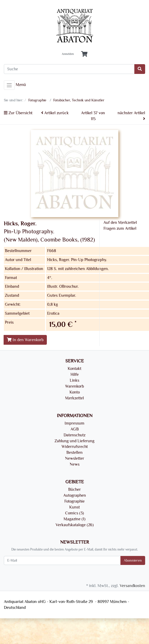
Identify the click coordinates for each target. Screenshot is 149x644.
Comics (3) (74, 513)
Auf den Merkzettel (120, 223)
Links (74, 380)
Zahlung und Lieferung (74, 441)
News (75, 464)
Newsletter (75, 458)
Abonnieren (133, 560)
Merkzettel (74, 398)
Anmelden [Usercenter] (68, 54)
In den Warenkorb (25, 340)
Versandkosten (132, 586)
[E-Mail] (62, 560)
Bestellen (74, 453)
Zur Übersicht (18, 113)
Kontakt (74, 369)
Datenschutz (74, 435)
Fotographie (74, 501)
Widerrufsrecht (75, 447)
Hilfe (75, 374)
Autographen (75, 495)
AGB (75, 429)
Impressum (74, 423)
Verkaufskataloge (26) (75, 525)
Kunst (74, 507)
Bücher (74, 489)
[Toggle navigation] (9, 85)
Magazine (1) (74, 519)
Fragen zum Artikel (120, 228)
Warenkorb (74, 386)
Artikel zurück (55, 113)
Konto (75, 392)
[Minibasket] (84, 54)
